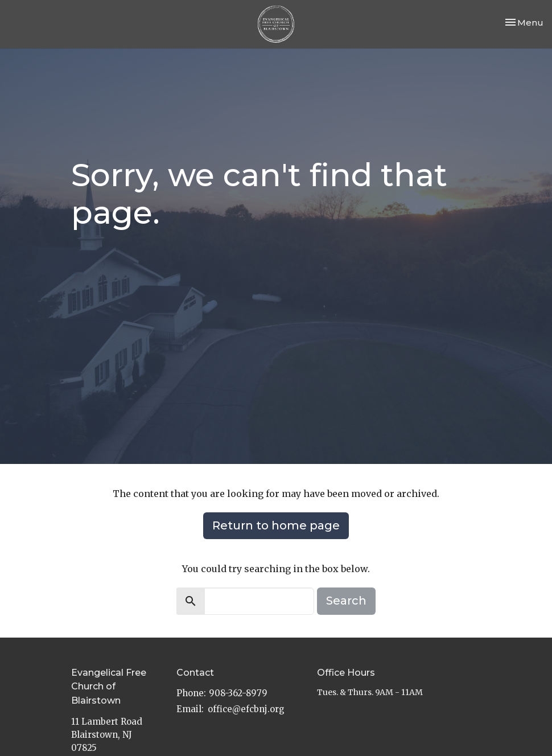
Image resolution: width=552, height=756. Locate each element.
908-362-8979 (238, 693)
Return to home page (276, 525)
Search (346, 601)
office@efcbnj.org (246, 709)
